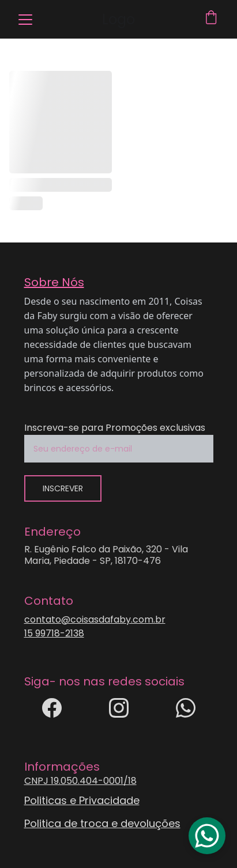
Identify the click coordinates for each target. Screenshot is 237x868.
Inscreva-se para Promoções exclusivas (115, 428)
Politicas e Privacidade (82, 800)
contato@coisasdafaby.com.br (95, 619)
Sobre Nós (54, 282)
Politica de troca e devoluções (102, 823)
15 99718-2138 (54, 633)
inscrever (63, 488)
